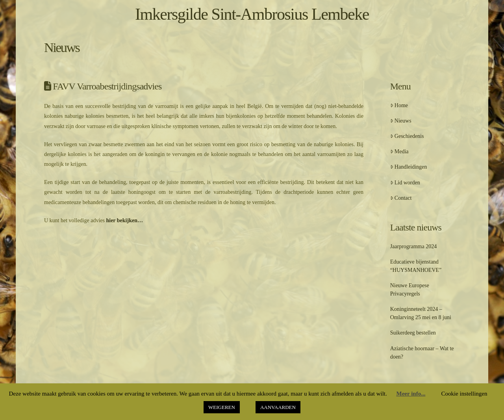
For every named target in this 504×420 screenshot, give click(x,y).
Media (399, 151)
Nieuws (401, 121)
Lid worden (405, 183)
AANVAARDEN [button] (278, 407)
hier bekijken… (124, 220)
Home (399, 105)
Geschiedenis (407, 136)
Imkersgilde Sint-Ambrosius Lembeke (252, 14)
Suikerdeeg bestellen (413, 333)
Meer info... (411, 394)
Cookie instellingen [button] (464, 394)
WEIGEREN (222, 407)
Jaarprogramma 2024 (414, 246)
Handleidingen (409, 167)
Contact (401, 198)
